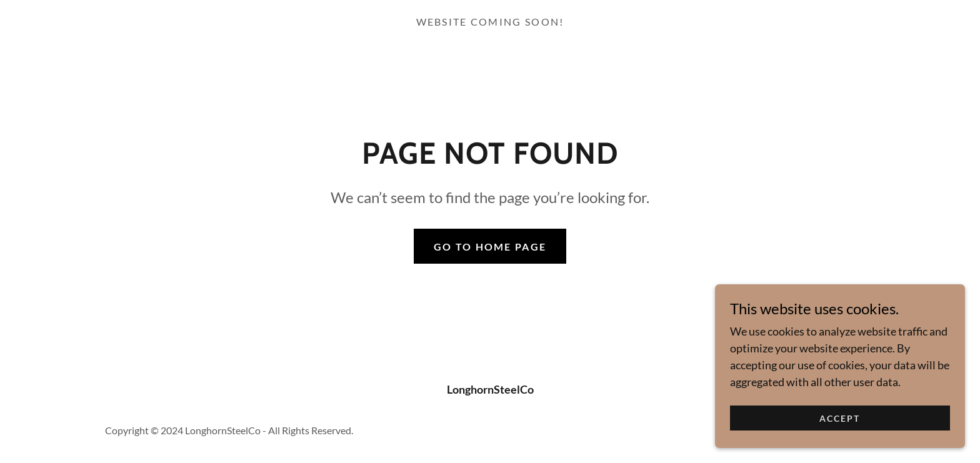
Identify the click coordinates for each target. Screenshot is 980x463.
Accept (840, 427)
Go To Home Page (490, 246)
